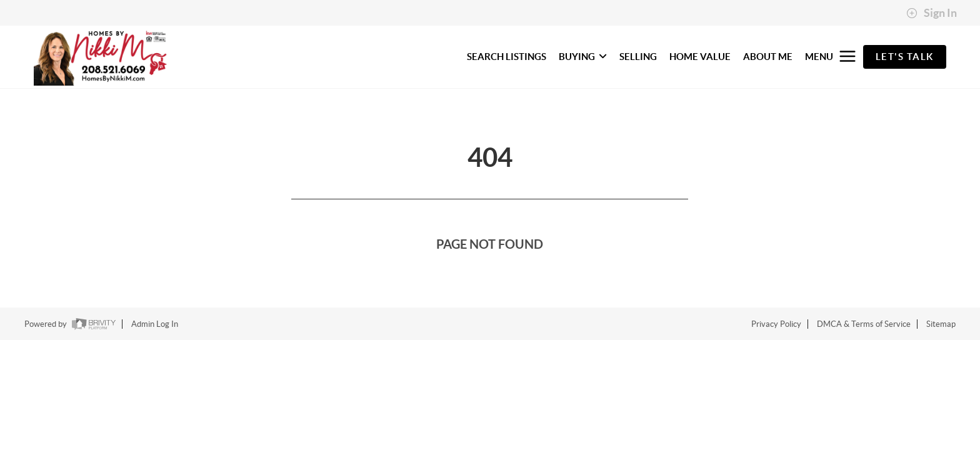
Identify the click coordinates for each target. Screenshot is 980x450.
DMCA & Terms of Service (864, 324)
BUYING (583, 57)
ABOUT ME (768, 57)
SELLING (638, 57)
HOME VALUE (700, 57)
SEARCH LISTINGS (507, 57)
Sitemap (941, 324)
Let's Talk (905, 57)
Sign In (932, 13)
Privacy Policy (776, 324)
